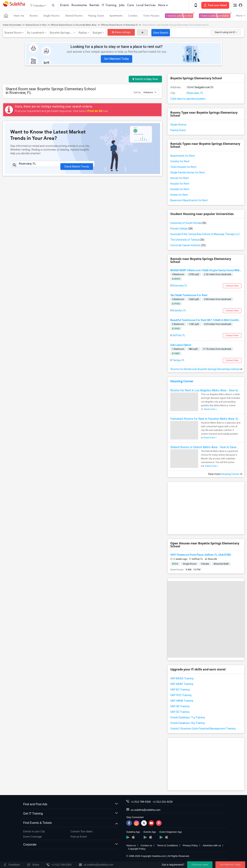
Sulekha (14, 6)
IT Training (114, 5)
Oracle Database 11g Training (188, 718)
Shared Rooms (74, 16)
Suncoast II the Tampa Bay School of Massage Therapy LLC (206, 235)
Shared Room (13, 33)
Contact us (146, 846)
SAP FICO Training (181, 696)
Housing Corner (182, 382)
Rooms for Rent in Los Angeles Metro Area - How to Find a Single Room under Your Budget (206, 391)
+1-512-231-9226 (163, 802)
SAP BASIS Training (182, 679)
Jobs (126, 5)
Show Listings (121, 33)
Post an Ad (95, 111)
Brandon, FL (179, 311)
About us (131, 846)
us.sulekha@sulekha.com (146, 811)
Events (69, 5)
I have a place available (215, 16)
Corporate (71, 845)
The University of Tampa (187, 240)
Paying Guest (96, 16)
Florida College (182, 229)
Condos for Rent (180, 162)
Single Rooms (52, 16)
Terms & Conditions (167, 846)
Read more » (211, 410)
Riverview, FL (195, 94)
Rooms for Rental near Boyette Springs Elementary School (207, 370)
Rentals (99, 5)
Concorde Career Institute (188, 246)
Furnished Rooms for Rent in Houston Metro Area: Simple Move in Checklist (206, 419)
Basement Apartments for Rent (189, 201)
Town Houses (151, 16)
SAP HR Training (180, 707)
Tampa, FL (178, 361)
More (168, 5)
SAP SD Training (180, 713)
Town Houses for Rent (183, 167)
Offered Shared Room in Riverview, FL (119, 26)
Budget (97, 33)
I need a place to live (179, 16)
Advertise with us (212, 846)
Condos (133, 16)
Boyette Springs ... (61, 33)
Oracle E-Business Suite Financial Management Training (203, 729)
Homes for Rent (180, 179)
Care (135, 5)
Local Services (151, 5)
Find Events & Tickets (71, 824)
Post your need (200, 865)
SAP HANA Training (182, 701)
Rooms (34, 16)
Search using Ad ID (226, 33)
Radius (83, 33)
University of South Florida (188, 224)
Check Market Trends (77, 166)
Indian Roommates (12, 26)
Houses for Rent (180, 184)
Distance (150, 93)
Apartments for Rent (183, 156)
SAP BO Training (180, 690)
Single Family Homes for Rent (188, 173)
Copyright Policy (137, 850)
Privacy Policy (190, 846)
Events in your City (34, 832)
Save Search (161, 33)
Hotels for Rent (179, 195)
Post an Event (79, 837)
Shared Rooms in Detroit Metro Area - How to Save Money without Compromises (206, 448)
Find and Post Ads (71, 805)
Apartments (116, 16)
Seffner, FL (178, 336)
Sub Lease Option (181, 346)
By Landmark (36, 33)
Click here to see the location (188, 99)
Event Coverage (32, 837)
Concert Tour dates (82, 832)
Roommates (84, 5)
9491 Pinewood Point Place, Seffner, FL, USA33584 (201, 555)
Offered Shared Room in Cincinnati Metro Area (74, 26)
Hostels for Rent (180, 190)
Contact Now (232, 286)
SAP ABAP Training (182, 685)
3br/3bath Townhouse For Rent (189, 296)
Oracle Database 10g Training (188, 724)
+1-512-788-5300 (141, 802)
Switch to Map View (145, 80)
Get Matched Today (117, 59)
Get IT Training (71, 814)
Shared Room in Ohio (36, 26)
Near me (19, 16)
